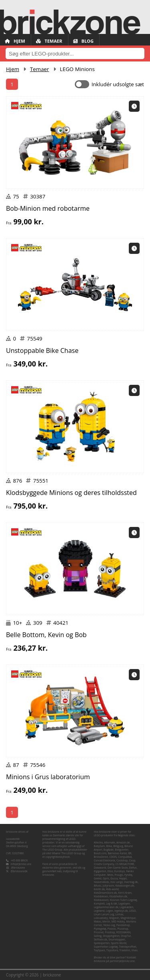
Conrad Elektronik (105, 860)
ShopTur (126, 936)
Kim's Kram (125, 893)
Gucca (114, 878)
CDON (113, 857)
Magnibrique (128, 918)
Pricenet (99, 932)
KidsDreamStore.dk (106, 893)
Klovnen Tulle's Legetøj (124, 900)
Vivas (134, 950)
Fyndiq (128, 875)
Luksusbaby (101, 918)
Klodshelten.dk (118, 896)
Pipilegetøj (100, 929)
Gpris (106, 878)
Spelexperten (102, 943)
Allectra (98, 842)
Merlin (106, 922)
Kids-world (112, 889)
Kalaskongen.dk (125, 886)
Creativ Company (104, 864)
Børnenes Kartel (117, 853)
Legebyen (124, 904)
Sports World (119, 943)
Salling (98, 936)
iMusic (98, 886)
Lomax (119, 914)
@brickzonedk (19, 871)
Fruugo (119, 875)
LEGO (133, 911)
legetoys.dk (121, 911)
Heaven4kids (102, 882)
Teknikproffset (128, 947)
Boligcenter (122, 850)
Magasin (114, 918)
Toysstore (112, 950)
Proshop (110, 932)
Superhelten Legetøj (106, 947)
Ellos (110, 871)
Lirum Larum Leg (104, 914)
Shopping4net (111, 936)
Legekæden (126, 907)
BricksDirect (101, 857)
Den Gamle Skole (118, 868)
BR (130, 853)
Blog (83, 41)
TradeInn (125, 950)
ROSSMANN (123, 932)
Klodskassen (101, 900)
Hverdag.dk (131, 882)
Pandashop (123, 925)
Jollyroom (108, 886)
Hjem (15, 41)
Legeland (99, 911)
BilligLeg (118, 846)
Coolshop (122, 860)
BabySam (100, 846)
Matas (98, 922)
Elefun (133, 868)
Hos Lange (117, 882)
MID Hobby (118, 922)
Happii (123, 878)
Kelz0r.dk (99, 889)
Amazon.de (123, 842)
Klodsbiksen (101, 896)
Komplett (99, 904)
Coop (132, 860)
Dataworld (100, 868)
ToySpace (100, 950)
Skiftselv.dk (101, 939)
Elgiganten (100, 871)
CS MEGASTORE (125, 864)
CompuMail (125, 857)
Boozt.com (100, 853)
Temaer (49, 41)
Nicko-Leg (109, 925)
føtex (110, 875)
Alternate (109, 842)
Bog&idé (109, 850)
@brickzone (18, 868)
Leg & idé (111, 904)
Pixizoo (112, 929)
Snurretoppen (117, 939)
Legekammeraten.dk (106, 907)
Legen (110, 911)
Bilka (109, 846)
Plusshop (123, 929)
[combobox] (75, 53)
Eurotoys (120, 871)
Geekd (98, 878)
